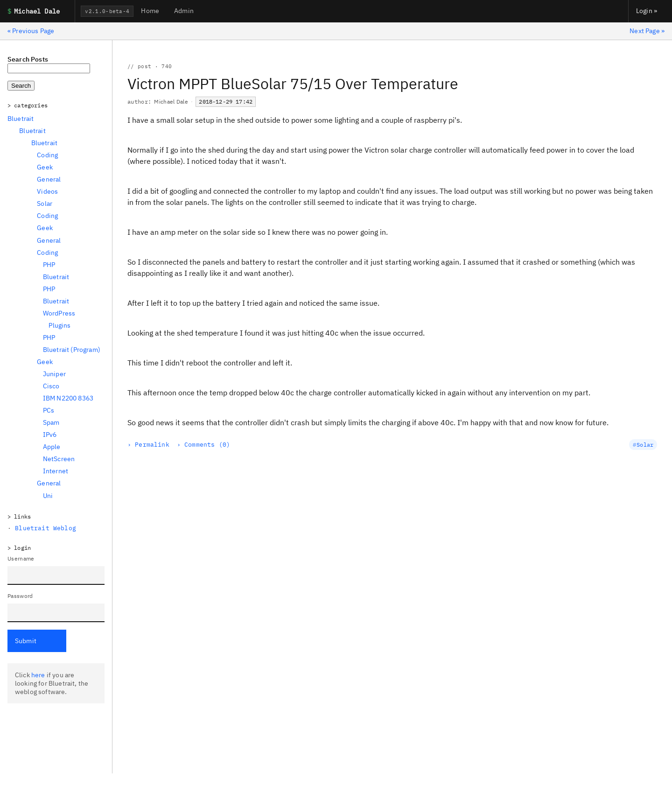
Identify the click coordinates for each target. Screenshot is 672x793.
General (49, 179)
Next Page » (647, 31)
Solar (45, 204)
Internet (56, 471)
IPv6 (50, 435)
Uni (48, 496)
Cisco (51, 386)
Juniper (54, 374)
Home (150, 11)
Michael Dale (171, 102)
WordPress (59, 313)
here (38, 675)
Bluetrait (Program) (72, 350)
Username (21, 558)
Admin (184, 11)
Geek (45, 167)
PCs (49, 410)
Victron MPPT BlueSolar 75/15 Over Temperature (293, 84)
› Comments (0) (203, 445)
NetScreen (59, 459)
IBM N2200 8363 (68, 398)
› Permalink (148, 445)
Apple (52, 447)
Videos (47, 191)
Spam (51, 422)
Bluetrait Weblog (45, 528)
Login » (647, 11)
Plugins (59, 325)
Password (20, 596)
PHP (49, 265)
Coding (47, 155)
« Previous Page (31, 31)
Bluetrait (21, 119)
